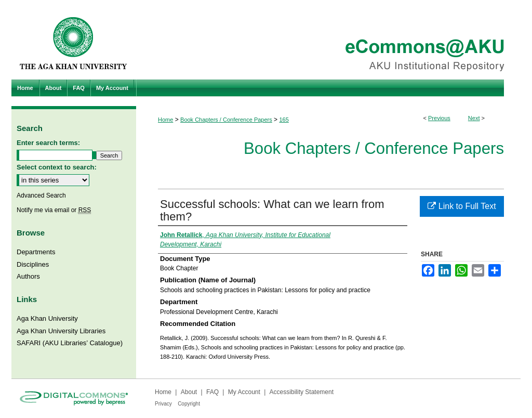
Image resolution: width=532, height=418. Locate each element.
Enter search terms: (48, 143)
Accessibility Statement (302, 392)
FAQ (212, 392)
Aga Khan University (47, 318)
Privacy (163, 404)
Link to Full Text (462, 206)
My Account (244, 392)
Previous (439, 118)
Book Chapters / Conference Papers (226, 120)
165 (284, 120)
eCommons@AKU (328, 40)
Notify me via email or (54, 210)
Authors (28, 276)
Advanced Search (41, 195)
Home (165, 120)
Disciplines (33, 264)
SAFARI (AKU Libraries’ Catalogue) (70, 343)
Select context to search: (57, 167)
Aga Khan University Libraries (61, 331)
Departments (36, 252)
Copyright (189, 404)
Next (474, 118)
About (189, 392)
